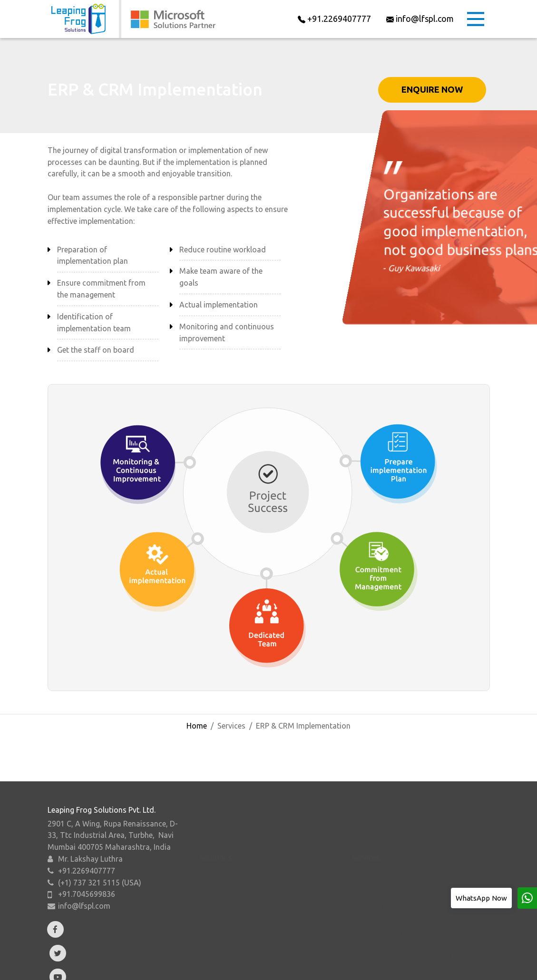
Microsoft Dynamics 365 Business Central (264, 865)
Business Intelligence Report (406, 935)
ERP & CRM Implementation (405, 861)
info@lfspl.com (84, 936)
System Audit (381, 898)
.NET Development (390, 874)
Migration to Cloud (391, 923)
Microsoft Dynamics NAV (249, 882)
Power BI (221, 907)
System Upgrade (386, 911)
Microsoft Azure (234, 932)
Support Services (387, 886)
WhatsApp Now (481, 898)
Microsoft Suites (234, 944)
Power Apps (226, 919)
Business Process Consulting (407, 849)
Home (197, 726)
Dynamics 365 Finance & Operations (268, 849)
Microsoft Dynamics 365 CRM (257, 894)
